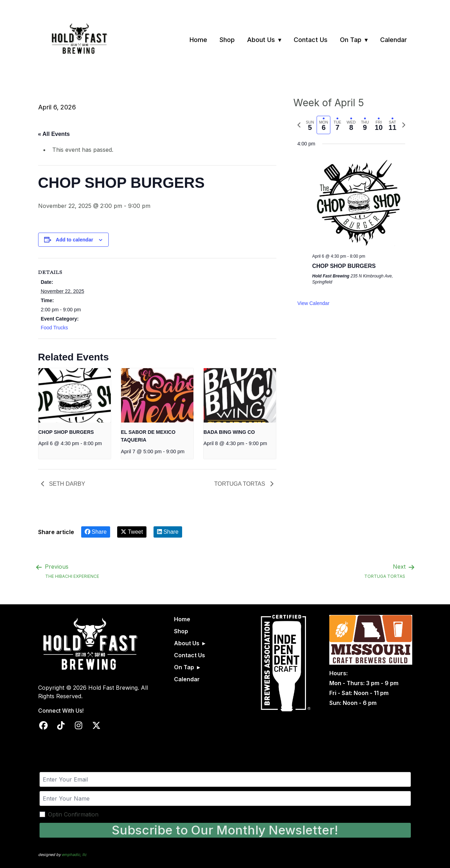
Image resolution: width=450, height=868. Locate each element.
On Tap (351, 40)
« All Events (54, 134)
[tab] (310, 125)
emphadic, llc (74, 855)
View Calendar (314, 303)
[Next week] (404, 125)
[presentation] (75, 395)
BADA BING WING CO (229, 432)
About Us (261, 40)
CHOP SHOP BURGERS (66, 432)
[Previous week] (299, 125)
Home (198, 40)
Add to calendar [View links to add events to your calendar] (74, 240)
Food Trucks (55, 328)
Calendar (394, 40)
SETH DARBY (67, 484)
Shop (227, 40)
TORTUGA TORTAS (240, 484)
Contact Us (311, 40)
